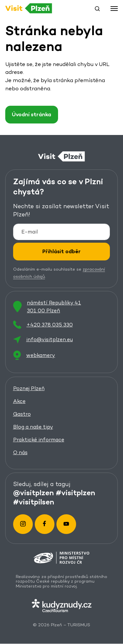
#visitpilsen (34, 502)
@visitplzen (33, 493)
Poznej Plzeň (29, 388)
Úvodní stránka (31, 114)
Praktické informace (39, 440)
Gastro (22, 414)
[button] (97, 9)
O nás (20, 452)
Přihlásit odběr (61, 251)
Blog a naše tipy (33, 427)
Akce (19, 401)
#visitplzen (75, 493)
